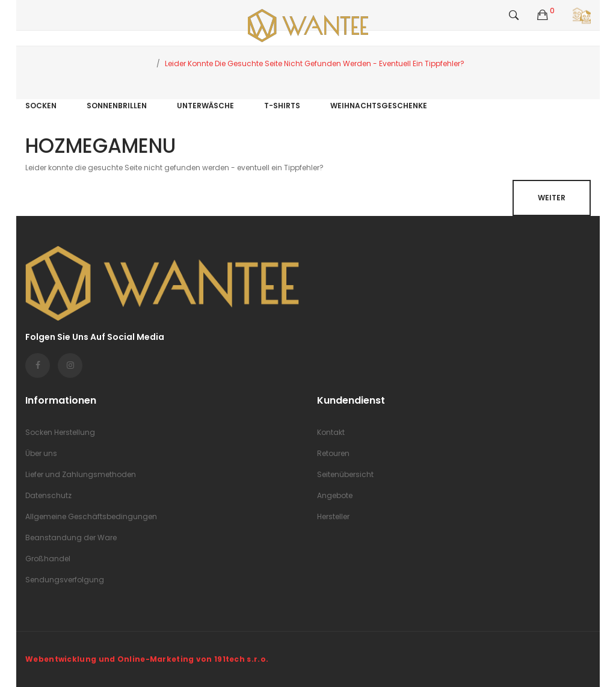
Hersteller (333, 516)
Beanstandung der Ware (71, 538)
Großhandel (48, 559)
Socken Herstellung (60, 432)
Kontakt (331, 432)
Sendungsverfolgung (65, 580)
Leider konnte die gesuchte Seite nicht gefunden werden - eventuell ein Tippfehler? (315, 63)
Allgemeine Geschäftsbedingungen (91, 516)
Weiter (552, 198)
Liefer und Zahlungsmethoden (81, 474)
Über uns (41, 453)
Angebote (335, 495)
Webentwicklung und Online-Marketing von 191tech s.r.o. (147, 659)
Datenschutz (48, 495)
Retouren (333, 453)
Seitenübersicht (345, 474)
